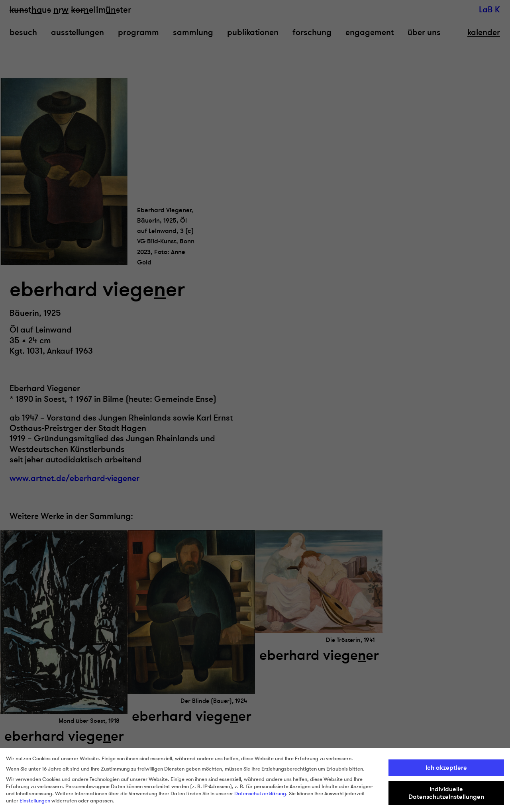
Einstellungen (35, 801)
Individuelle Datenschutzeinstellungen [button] (446, 793)
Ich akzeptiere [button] (446, 768)
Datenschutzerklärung (260, 794)
